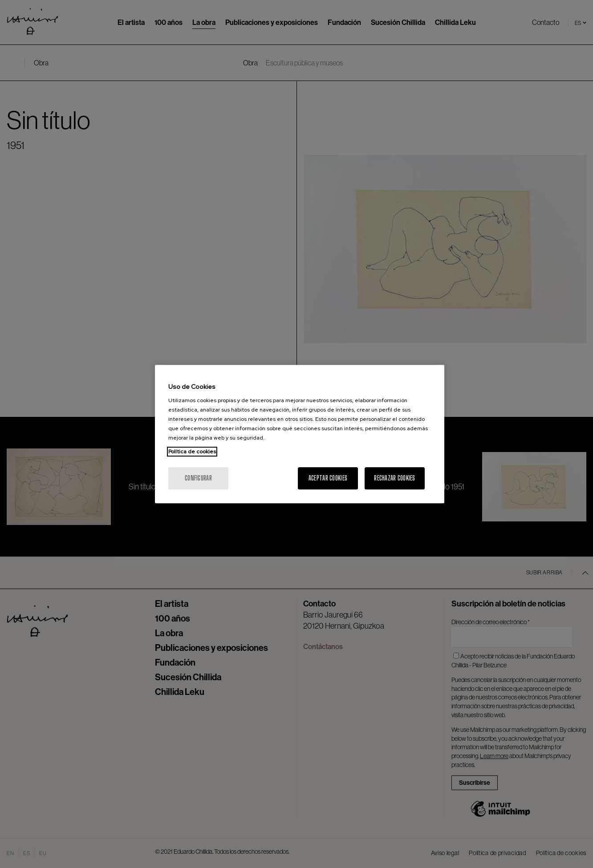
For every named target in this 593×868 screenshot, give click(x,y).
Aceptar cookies (328, 478)
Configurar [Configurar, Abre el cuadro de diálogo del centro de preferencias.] (198, 478)
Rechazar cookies (394, 478)
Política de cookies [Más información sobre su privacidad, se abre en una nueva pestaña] (192, 452)
